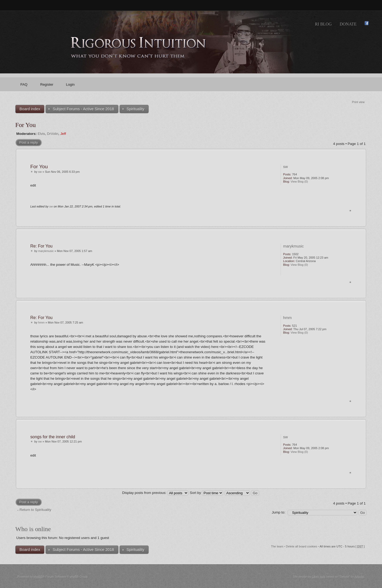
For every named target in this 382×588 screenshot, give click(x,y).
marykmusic (46, 251)
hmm (41, 322)
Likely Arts (319, 577)
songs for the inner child (53, 437)
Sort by (207, 493)
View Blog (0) (299, 182)
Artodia (359, 577)
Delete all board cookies (301, 546)
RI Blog (323, 24)
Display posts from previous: (155, 493)
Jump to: (278, 512)
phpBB (38, 577)
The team (277, 546)
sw (40, 172)
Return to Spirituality (35, 510)
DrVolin (53, 134)
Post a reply (29, 142)
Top (350, 211)
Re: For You (41, 246)
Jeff (63, 134)
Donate (348, 24)
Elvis (41, 134)
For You (26, 125)
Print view (358, 102)
